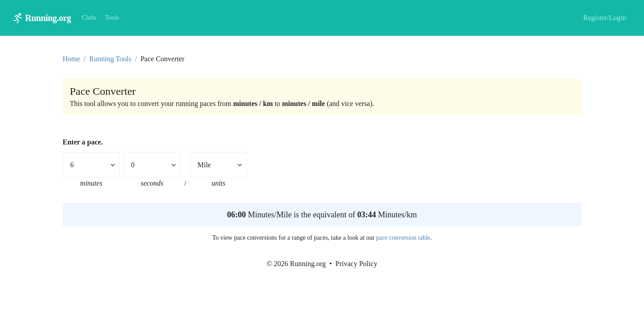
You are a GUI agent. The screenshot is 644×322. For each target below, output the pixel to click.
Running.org (48, 18)
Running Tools (110, 59)
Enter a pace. (83, 142)
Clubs (89, 18)
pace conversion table (403, 238)
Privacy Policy (356, 264)
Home (71, 59)
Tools (112, 18)
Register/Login (605, 18)
